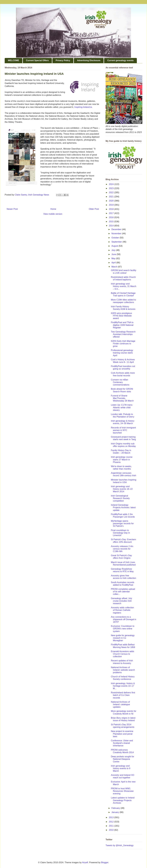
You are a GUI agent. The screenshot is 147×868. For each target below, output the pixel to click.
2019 (112, 205)
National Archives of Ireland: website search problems (123, 670)
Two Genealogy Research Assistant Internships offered (123, 334)
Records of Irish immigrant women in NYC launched (123, 430)
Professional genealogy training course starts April (122, 353)
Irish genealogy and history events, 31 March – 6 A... (124, 286)
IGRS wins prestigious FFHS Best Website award (121, 316)
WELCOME (13, 60)
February (116, 808)
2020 (112, 201)
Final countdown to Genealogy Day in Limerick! (120, 533)
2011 (112, 826)
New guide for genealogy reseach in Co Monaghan (123, 638)
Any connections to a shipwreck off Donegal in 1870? (124, 619)
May (114, 258)
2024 (112, 184)
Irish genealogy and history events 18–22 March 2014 (122, 489)
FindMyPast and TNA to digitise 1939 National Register (122, 325)
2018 (112, 209)
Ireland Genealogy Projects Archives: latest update (123, 507)
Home (53, 209)
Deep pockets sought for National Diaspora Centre (122, 759)
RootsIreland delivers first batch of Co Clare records (123, 695)
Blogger (105, 862)
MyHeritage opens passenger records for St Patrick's (122, 523)
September (117, 242)
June (114, 254)
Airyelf (85, 862)
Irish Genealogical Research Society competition (120, 498)
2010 (112, 830)
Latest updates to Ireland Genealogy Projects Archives (123, 800)
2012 (112, 822)
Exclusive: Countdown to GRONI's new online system (123, 629)
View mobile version (53, 214)
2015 (112, 222)
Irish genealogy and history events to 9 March (121, 768)
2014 (112, 226)
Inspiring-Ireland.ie (83, 107)
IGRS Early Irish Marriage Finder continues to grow (123, 344)
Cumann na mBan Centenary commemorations (120, 382)
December (117, 229)
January (116, 812)
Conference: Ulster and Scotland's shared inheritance (122, 743)
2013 (112, 817)
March (115, 267)
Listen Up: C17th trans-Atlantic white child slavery (122, 407)
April (114, 263)
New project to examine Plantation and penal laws (122, 734)
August (115, 246)
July (114, 250)
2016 (112, 217)
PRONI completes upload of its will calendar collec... (123, 592)
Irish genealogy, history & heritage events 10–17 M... (123, 686)
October (116, 238)
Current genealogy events (120, 60)
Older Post (94, 209)
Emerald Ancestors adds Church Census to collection (122, 654)
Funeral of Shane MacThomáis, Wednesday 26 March (122, 398)
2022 (112, 192)
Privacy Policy (63, 60)
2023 (112, 188)
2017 (112, 213)
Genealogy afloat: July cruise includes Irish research (121, 601)
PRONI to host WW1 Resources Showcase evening (122, 791)
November (117, 234)
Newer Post (12, 209)
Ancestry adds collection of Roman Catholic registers (122, 610)
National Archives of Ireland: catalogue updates (120, 704)
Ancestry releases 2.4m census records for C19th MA (122, 549)
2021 (112, 197)
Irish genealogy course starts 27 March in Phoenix (122, 460)
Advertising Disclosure (89, 60)
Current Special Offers (37, 60)
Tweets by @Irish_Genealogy (120, 845)
